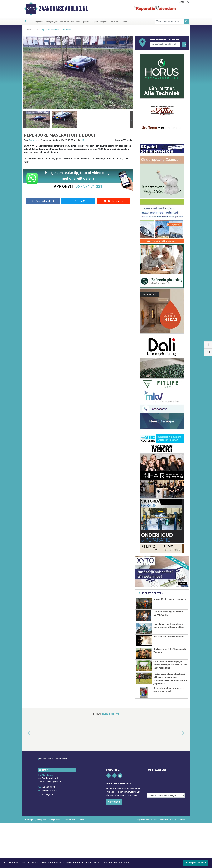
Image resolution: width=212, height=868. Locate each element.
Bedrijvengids (52, 21)
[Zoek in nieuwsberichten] (170, 21)
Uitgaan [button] (104, 21)
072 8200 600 (48, 781)
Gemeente (64, 21)
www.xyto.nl (47, 788)
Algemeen (39, 21)
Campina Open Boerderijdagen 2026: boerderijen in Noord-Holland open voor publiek (170, 665)
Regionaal (75, 21)
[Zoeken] (187, 21)
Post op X (78, 201)
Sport (96, 21)
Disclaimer (163, 813)
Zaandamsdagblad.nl (63, 9)
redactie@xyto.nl (50, 785)
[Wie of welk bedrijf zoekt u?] (165, 44)
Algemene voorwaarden (147, 813)
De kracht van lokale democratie (169, 637)
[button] (25, 120)
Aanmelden (114, 796)
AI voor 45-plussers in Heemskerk (170, 599)
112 (31, 21)
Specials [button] (86, 21)
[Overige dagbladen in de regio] (166, 774)
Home (28, 30)
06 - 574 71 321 (89, 186)
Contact (125, 21)
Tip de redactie (113, 201)
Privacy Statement (178, 813)
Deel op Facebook (43, 201)
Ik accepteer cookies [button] (195, 863)
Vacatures (115, 21)
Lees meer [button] (123, 863)
